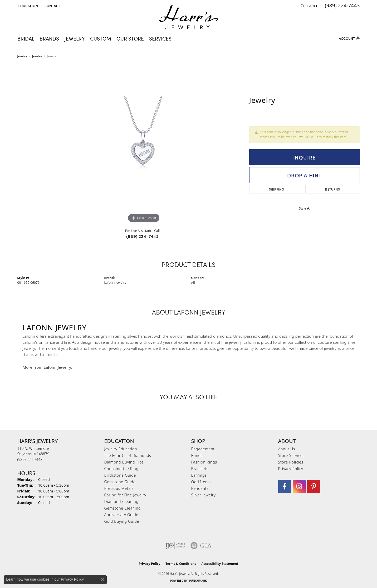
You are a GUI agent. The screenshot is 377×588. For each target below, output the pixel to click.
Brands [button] (49, 38)
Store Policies (291, 462)
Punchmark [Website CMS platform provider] (198, 581)
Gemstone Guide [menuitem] (120, 482)
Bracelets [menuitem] (200, 469)
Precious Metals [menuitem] (119, 488)
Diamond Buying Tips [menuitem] (124, 462)
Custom (101, 38)
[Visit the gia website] (201, 546)
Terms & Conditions (181, 564)
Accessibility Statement (220, 564)
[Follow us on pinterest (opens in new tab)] (314, 486)
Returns (332, 189)
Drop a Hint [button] (304, 175)
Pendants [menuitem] (200, 488)
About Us (287, 449)
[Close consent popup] (102, 580)
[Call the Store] (30, 459)
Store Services (291, 455)
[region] (144, 145)
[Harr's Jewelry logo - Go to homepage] (188, 17)
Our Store (130, 38)
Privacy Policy (291, 469)
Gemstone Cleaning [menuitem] (123, 508)
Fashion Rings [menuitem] (204, 462)
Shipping (276, 189)
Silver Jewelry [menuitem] (204, 495)
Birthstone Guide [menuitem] (120, 475)
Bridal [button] (26, 38)
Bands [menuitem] (197, 455)
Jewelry (22, 56)
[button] (28, 6)
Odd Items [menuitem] (201, 482)
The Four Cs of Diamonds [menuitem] (128, 455)
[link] (52, 6)
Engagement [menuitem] (203, 449)
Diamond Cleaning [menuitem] (121, 502)
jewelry (37, 56)
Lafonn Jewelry (115, 283)
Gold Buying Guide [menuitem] (122, 521)
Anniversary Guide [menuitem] (121, 515)
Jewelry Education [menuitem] (121, 449)
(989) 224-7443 (143, 236)
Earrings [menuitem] (199, 475)
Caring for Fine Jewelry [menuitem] (125, 495)
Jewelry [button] (75, 38)
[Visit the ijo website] (175, 546)
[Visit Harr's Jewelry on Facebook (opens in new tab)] (285, 486)
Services (160, 38)
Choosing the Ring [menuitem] (121, 469)
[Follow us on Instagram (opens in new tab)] (299, 486)
